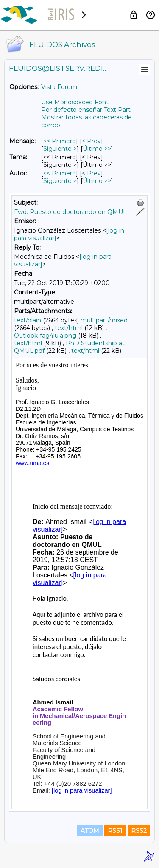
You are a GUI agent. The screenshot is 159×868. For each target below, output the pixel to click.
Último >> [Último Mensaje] (97, 149)
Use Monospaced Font (75, 102)
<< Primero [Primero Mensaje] (60, 141)
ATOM (90, 831)
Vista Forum (59, 87)
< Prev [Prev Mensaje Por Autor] (91, 173)
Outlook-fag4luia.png (45, 336)
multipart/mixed (104, 320)
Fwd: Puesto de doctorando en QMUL (70, 212)
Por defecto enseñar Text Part (86, 110)
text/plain (28, 320)
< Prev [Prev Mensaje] (91, 141)
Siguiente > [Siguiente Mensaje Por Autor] (60, 181)
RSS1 (115, 831)
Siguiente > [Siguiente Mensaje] (60, 149)
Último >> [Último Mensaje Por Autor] (97, 181)
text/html (69, 328)
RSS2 (139, 831)
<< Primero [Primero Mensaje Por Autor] (60, 173)
